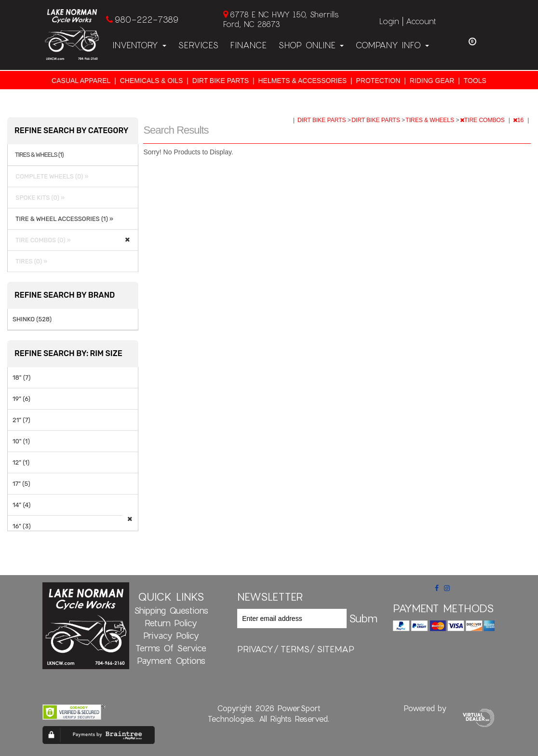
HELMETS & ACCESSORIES (302, 81)
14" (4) (21, 505)
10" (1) (21, 441)
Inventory (139, 45)
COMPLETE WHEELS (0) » (51, 176)
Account (421, 21)
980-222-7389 (146, 19)
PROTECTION (378, 81)
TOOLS (475, 81)
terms (295, 649)
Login (389, 21)
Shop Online (311, 45)
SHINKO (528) (32, 319)
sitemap (336, 649)
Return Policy (171, 623)
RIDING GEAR (432, 81)
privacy (255, 649)
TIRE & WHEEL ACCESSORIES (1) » (63, 219)
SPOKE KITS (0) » (39, 198)
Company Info (392, 45)
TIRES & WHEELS (430, 120)
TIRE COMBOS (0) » (42, 240)
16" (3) (22, 526)
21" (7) (21, 420)
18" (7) (21, 378)
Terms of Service (171, 648)
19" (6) (21, 399)
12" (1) (21, 462)
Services (198, 45)
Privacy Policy (171, 635)
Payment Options (171, 660)
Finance (248, 45)
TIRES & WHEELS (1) (39, 155)
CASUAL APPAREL (81, 81)
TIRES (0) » (30, 261)
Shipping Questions (171, 610)
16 (519, 120)
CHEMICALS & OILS (152, 81)
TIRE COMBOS (483, 120)
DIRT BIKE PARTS (221, 81)
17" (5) (21, 484)
